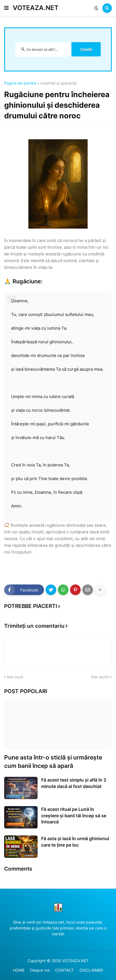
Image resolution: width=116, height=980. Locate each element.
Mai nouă (15, 677)
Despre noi (40, 970)
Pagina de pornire (20, 83)
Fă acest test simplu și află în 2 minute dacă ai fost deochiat (74, 783)
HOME (19, 970)
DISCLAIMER (91, 970)
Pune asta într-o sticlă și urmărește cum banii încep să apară (53, 761)
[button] (6, 8)
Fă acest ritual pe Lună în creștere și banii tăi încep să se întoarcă (74, 815)
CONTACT (65, 970)
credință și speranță (58, 83)
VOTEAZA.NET (36, 8)
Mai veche (100, 677)
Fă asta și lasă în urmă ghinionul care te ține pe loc (75, 842)
